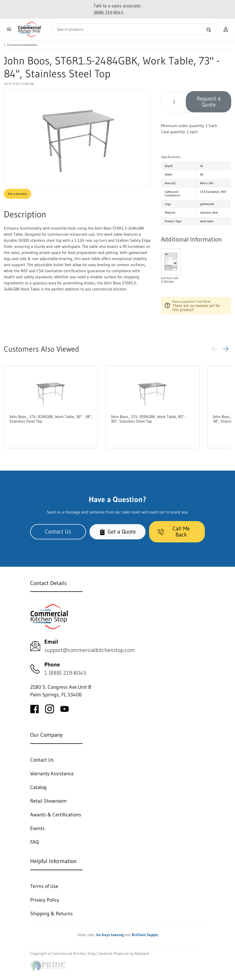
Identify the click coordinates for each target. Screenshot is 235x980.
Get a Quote (118, 532)
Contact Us (58, 532)
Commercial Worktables (22, 45)
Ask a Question (17, 194)
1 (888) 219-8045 (65, 673)
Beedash (142, 953)
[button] (226, 349)
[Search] (134, 29)
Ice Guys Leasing (110, 935)
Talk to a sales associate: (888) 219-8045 (118, 9)
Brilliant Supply (145, 935)
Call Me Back (174, 532)
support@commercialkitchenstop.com (90, 650)
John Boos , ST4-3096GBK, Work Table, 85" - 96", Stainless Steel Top (149, 419)
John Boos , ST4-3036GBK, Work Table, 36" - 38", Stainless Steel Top (51, 419)
